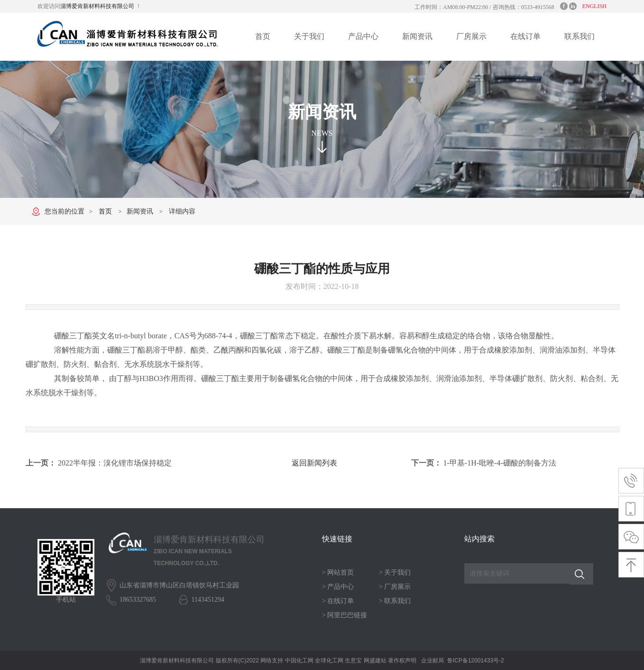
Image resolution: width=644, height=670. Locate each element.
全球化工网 (329, 661)
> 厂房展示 (395, 587)
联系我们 (580, 36)
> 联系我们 (395, 601)
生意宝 (353, 661)
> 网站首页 (338, 572)
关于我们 (309, 36)
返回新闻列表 (314, 463)
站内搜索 (479, 539)
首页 (263, 36)
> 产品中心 (338, 587)
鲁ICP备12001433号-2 (476, 661)
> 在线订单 (338, 601)
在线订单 (525, 36)
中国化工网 (299, 661)
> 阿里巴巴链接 (345, 615)
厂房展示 (471, 36)
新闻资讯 (417, 36)
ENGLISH (594, 6)
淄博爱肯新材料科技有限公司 (98, 6)
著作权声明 (402, 661)
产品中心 (363, 36)
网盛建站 (375, 661)
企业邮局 (432, 661)
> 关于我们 (395, 572)
